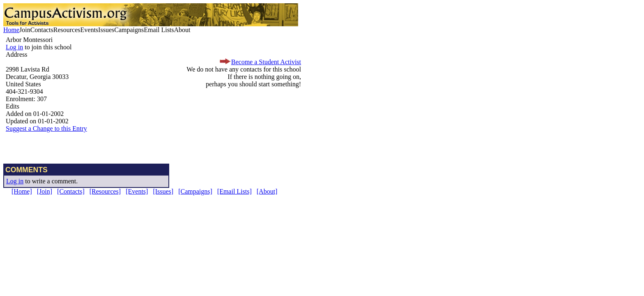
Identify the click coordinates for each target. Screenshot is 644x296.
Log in (14, 47)
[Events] (137, 191)
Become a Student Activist (266, 62)
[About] (267, 191)
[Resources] (105, 191)
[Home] (22, 191)
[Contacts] (71, 191)
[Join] (45, 191)
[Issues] (163, 191)
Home (11, 30)
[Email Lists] (235, 191)
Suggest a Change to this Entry (46, 128)
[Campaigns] (195, 191)
